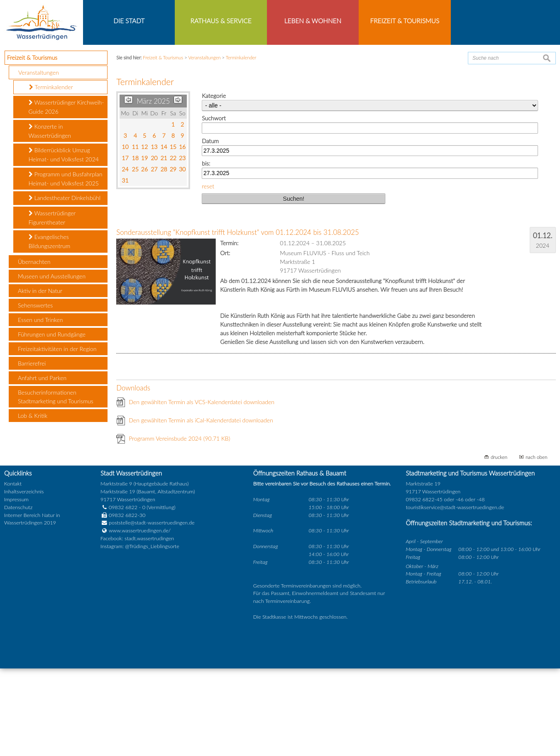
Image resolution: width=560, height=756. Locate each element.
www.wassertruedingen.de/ (140, 618)
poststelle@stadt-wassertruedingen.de (152, 610)
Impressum (16, 587)
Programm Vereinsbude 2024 (179, 526)
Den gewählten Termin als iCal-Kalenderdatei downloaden (201, 508)
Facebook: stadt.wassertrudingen (137, 626)
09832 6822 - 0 (123, 594)
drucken (499, 544)
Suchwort (214, 206)
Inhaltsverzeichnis (24, 579)
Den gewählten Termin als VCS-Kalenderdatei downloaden (202, 489)
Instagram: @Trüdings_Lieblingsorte (140, 634)
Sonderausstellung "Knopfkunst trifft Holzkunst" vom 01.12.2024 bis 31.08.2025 (237, 320)
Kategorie (214, 183)
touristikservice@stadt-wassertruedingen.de (455, 594)
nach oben (537, 544)
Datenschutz (18, 594)
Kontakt (13, 571)
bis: (206, 251)
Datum (210, 228)
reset (208, 274)
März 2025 (153, 189)
